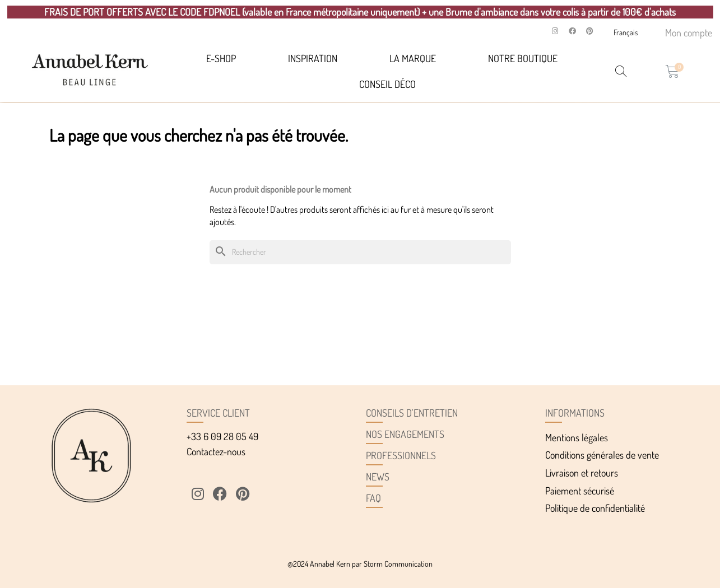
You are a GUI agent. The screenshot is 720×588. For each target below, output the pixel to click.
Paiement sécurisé (580, 491)
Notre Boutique (523, 58)
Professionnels (401, 455)
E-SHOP (221, 58)
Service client (218, 413)
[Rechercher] (360, 252)
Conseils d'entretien (412, 413)
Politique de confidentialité (595, 508)
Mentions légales (577, 437)
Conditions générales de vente (602, 455)
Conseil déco (387, 84)
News (378, 477)
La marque (413, 58)
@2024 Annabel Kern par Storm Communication (360, 564)
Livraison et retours (582, 473)
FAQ (373, 498)
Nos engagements (405, 434)
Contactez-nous (216, 451)
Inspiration (313, 58)
